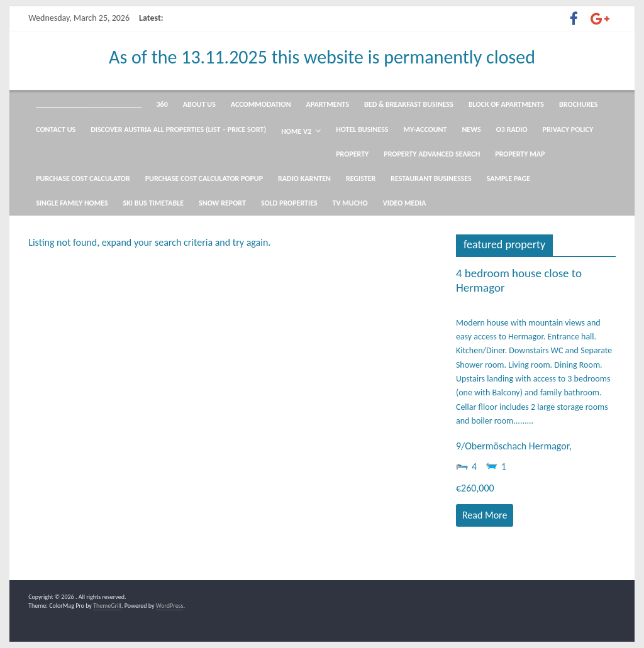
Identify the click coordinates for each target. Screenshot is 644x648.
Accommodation (261, 104)
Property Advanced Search (432, 154)
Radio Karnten (304, 178)
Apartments (328, 104)
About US (199, 104)
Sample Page (509, 178)
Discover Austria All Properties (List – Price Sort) (178, 129)
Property (352, 154)
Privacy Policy (568, 129)
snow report (222, 203)
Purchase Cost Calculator (83, 178)
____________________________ (88, 104)
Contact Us (56, 129)
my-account (425, 129)
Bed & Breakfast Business (409, 104)
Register (361, 178)
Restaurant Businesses (431, 178)
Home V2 (296, 131)
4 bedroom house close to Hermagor (519, 280)
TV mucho (350, 203)
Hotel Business (362, 129)
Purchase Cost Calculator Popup (204, 178)
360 (162, 104)
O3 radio (512, 129)
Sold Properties (289, 203)
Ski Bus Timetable (154, 203)
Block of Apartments (506, 104)
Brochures (578, 104)
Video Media (405, 203)
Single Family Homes (72, 203)
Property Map (520, 154)
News (471, 129)
